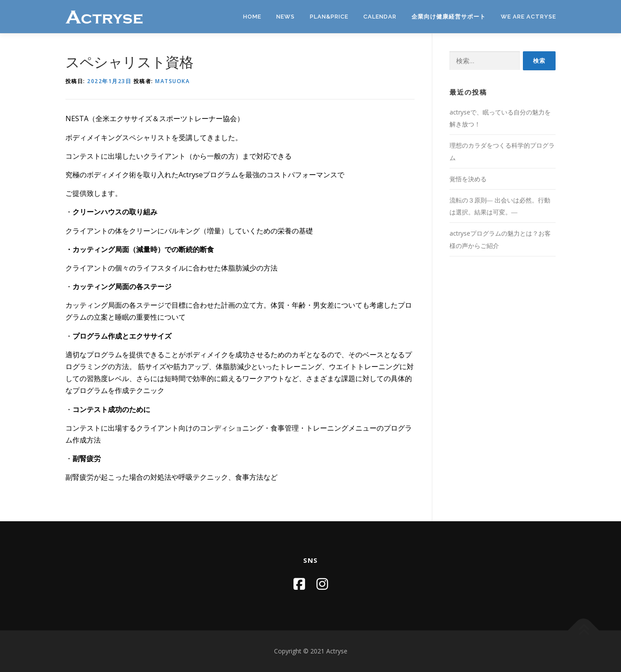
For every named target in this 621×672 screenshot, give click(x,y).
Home (252, 17)
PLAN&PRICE (329, 17)
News (286, 17)
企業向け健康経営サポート (449, 17)
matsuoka (172, 81)
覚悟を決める (468, 179)
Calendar (380, 17)
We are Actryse (528, 17)
